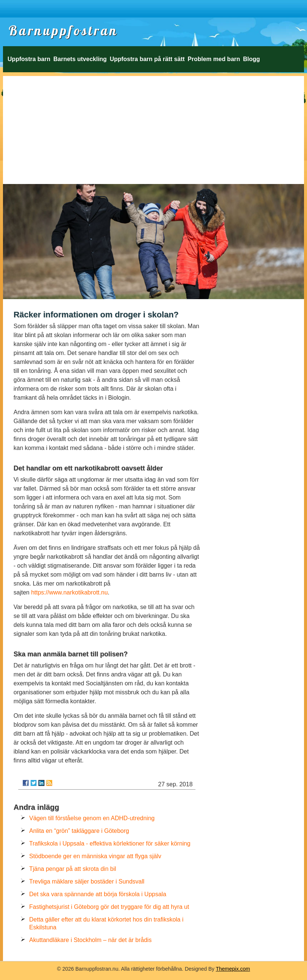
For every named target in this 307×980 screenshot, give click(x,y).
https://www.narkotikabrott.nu (69, 592)
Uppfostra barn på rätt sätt (147, 59)
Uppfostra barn (29, 59)
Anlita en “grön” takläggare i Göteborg (79, 831)
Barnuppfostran (63, 31)
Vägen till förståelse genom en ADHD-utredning (92, 818)
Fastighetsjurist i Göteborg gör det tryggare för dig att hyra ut (109, 907)
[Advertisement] (153, 128)
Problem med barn (214, 59)
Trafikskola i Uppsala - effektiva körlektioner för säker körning (110, 843)
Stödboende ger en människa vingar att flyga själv (95, 856)
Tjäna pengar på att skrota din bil (73, 869)
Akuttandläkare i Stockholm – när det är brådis (90, 940)
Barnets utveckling (80, 59)
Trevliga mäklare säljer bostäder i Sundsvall (87, 881)
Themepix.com (233, 969)
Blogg (252, 59)
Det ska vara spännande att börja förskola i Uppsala (98, 894)
